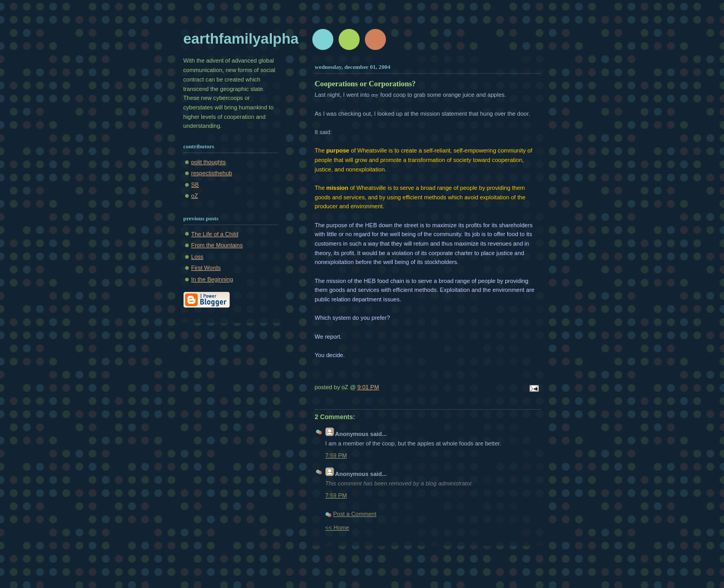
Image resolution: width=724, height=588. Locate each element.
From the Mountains (217, 245)
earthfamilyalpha (241, 39)
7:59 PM (336, 455)
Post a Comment (355, 514)
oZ (195, 196)
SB (195, 185)
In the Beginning (212, 279)
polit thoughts (209, 162)
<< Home (337, 528)
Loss (197, 257)
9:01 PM (368, 387)
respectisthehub (212, 173)
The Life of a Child (215, 234)
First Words (206, 268)
